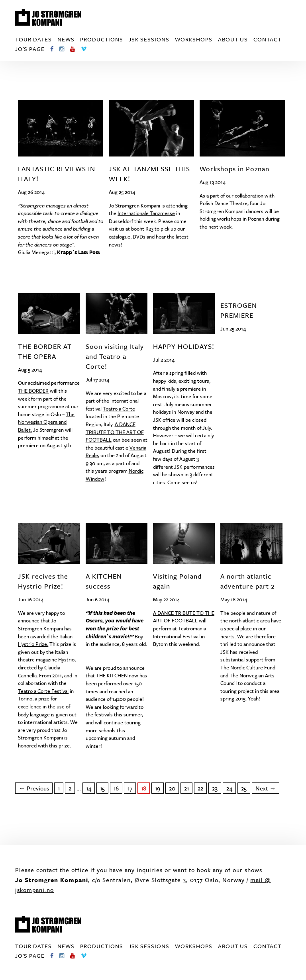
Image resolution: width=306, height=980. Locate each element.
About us (233, 39)
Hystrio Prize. (33, 644)
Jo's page (30, 49)
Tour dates (33, 39)
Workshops (194, 39)
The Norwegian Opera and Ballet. (46, 422)
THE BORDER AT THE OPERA (45, 351)
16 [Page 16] (116, 788)
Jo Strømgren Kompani (48, 18)
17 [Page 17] (130, 788)
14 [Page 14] (89, 788)
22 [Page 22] (200, 788)
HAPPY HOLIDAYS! (184, 346)
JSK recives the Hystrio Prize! (43, 581)
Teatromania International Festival (179, 632)
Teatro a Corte (119, 409)
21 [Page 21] (186, 788)
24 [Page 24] (229, 788)
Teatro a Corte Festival (43, 691)
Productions (102, 39)
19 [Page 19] (158, 788)
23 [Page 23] (215, 788)
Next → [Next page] (266, 788)
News (66, 39)
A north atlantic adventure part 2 (247, 581)
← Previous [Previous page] (34, 788)
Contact (267, 39)
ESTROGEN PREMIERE (239, 310)
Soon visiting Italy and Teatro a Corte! (115, 356)
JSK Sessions (149, 39)
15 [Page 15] (102, 788)
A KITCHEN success (104, 581)
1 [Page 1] (59, 788)
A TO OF (115, 432)
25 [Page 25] (244, 788)
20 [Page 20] (172, 788)
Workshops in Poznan (234, 169)
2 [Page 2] (70, 788)
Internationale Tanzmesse (146, 213)
